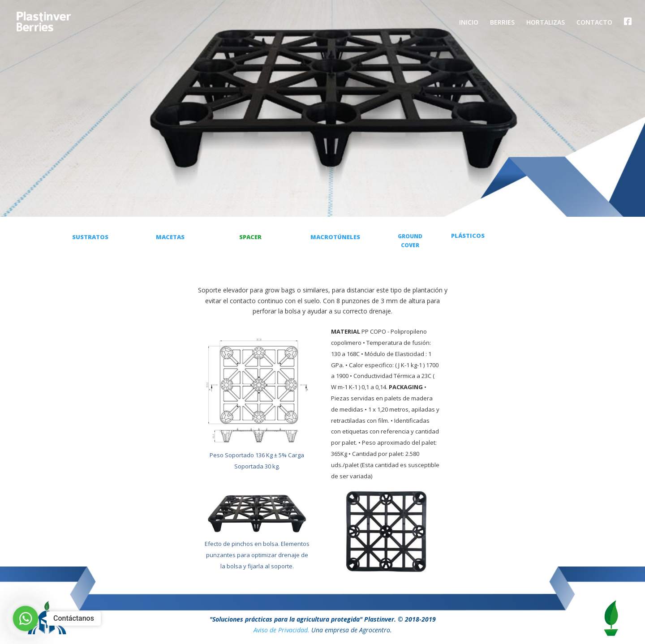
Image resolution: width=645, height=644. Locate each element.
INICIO (469, 23)
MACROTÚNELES (335, 237)
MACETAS (170, 237)
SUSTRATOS (90, 237)
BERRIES (502, 23)
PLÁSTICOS (468, 236)
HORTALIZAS (546, 23)
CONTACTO (594, 23)
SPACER (250, 237)
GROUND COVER (410, 241)
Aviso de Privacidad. (282, 630)
